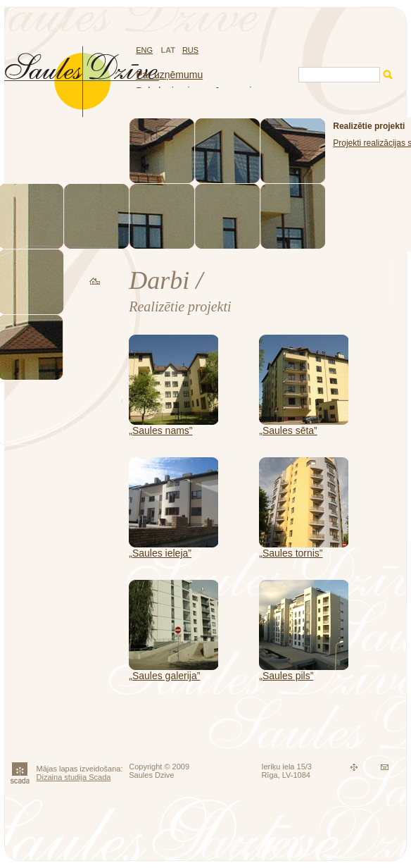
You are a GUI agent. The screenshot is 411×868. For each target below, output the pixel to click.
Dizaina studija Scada (74, 777)
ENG (144, 50)
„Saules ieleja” (160, 553)
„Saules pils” (286, 676)
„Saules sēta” (288, 430)
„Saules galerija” (164, 676)
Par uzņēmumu (169, 75)
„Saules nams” (160, 430)
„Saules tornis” (291, 553)
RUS (190, 50)
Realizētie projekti (369, 126)
